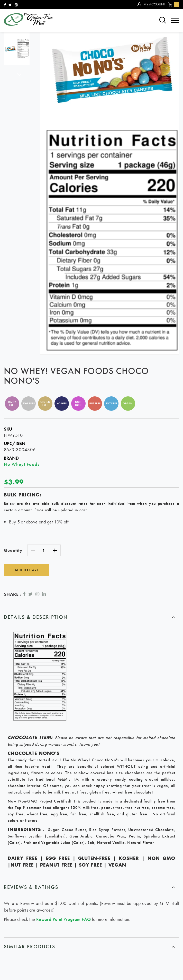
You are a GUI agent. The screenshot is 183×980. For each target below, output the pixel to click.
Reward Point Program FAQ (64, 919)
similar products (30, 946)
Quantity (13, 550)
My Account (152, 4)
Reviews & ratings (31, 887)
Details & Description (36, 617)
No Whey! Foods (22, 464)
